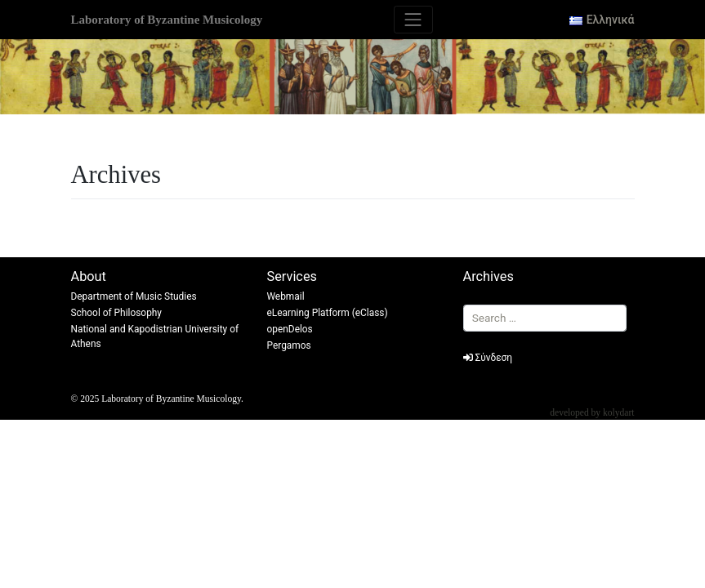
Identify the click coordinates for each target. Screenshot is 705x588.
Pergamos (289, 345)
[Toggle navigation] (413, 20)
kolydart (618, 413)
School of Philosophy (117, 313)
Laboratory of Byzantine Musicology (167, 20)
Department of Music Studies (134, 296)
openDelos (290, 329)
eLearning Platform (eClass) (328, 313)
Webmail (286, 296)
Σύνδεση (488, 358)
